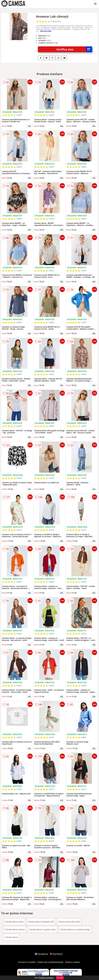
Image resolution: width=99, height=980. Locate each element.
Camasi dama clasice (15, 929)
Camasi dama (11, 937)
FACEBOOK (41, 954)
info (29, 126)
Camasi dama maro (14, 922)
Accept (60, 978)
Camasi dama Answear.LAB (41, 922)
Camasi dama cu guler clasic (42, 929)
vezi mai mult (46, 31)
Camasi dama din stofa (69, 922)
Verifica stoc (74, 49)
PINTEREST (56, 954)
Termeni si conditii (27, 962)
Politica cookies (73, 962)
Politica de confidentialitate (50, 962)
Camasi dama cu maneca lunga (75, 929)
